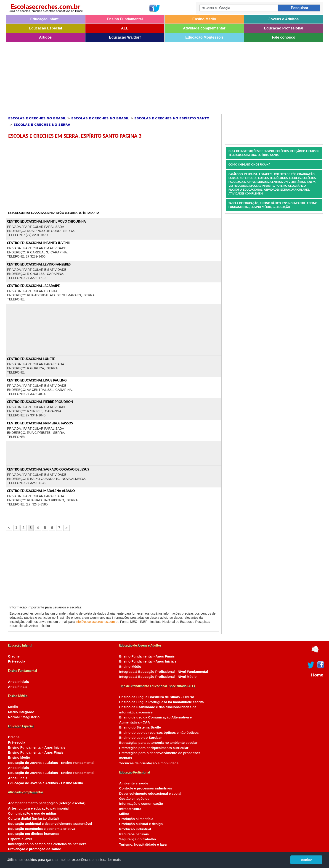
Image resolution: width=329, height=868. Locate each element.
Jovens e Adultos (284, 19)
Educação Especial (45, 28)
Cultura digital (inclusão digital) (33, 818)
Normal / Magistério (24, 717)
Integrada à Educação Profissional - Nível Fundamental (164, 672)
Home (317, 675)
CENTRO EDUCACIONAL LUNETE (31, 359)
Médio (13, 707)
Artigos (45, 37)
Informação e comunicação (141, 804)
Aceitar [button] (306, 860)
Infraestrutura (130, 809)
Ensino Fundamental (125, 19)
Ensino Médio (204, 19)
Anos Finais (18, 687)
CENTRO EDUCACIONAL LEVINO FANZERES (39, 264)
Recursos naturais (134, 834)
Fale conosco (284, 37)
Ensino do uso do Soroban (141, 738)
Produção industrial (135, 829)
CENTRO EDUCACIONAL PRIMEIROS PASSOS (40, 423)
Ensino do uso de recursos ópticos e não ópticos (159, 733)
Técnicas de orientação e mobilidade (149, 763)
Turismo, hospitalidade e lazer (143, 844)
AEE (125, 28)
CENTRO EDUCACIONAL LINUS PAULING (37, 380)
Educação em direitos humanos (34, 834)
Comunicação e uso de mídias (32, 813)
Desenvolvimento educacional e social (150, 794)
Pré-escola (17, 661)
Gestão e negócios (134, 799)
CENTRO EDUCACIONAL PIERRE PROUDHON (40, 402)
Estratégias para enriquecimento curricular (154, 748)
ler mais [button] (114, 860)
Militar (124, 814)
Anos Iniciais (19, 682)
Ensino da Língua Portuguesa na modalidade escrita (162, 702)
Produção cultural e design (141, 824)
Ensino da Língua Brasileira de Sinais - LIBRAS (157, 697)
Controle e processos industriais (146, 788)
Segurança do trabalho (138, 839)
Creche (14, 656)
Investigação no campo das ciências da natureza (47, 844)
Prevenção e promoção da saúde (34, 849)
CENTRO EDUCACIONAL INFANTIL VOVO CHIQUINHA (46, 221)
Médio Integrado (21, 712)
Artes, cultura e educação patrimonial (38, 808)
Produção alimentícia (136, 819)
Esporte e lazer (20, 839)
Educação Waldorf (125, 37)
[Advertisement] (143, 76)
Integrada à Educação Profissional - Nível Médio (158, 677)
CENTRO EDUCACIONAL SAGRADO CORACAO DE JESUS (48, 469)
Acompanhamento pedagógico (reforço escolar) (47, 803)
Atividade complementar (204, 28)
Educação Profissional (284, 28)
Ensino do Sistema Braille (140, 727)
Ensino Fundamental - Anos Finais (36, 752)
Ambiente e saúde (134, 783)
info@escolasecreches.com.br (97, 622)
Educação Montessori (204, 37)
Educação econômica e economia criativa (42, 829)
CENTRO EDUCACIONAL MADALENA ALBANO (41, 491)
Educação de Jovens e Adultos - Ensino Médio (45, 783)
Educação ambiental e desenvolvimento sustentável (50, 824)
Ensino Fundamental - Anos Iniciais (37, 747)
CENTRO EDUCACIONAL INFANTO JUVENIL (39, 243)
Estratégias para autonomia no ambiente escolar (158, 743)
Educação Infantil (45, 19)
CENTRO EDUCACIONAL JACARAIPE (33, 286)
